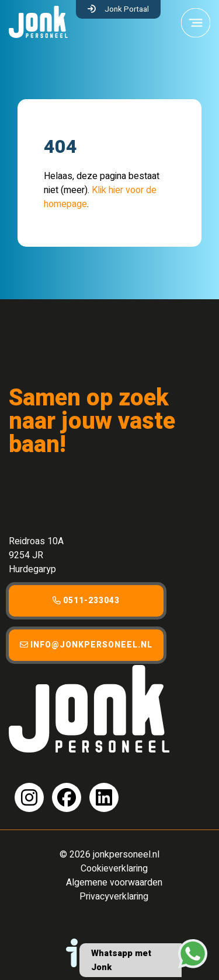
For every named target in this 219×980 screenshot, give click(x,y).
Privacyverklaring (114, 897)
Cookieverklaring (114, 869)
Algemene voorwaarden (114, 883)
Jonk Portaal (127, 9)
